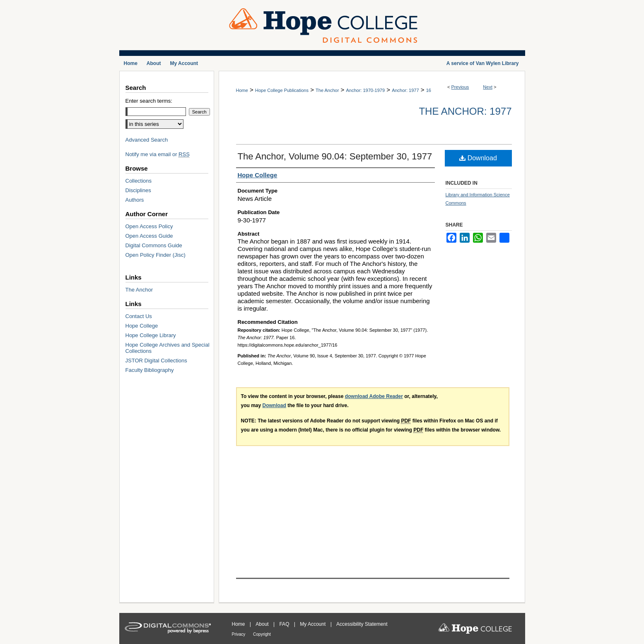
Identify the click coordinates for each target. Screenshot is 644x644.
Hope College (142, 326)
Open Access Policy (149, 226)
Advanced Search (147, 140)
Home (242, 90)
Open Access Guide (149, 236)
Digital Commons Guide (154, 245)
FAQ (285, 624)
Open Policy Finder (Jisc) (156, 255)
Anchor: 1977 (405, 90)
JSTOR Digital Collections (156, 361)
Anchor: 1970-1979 (365, 90)
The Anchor (327, 90)
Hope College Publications (282, 90)
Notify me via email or (158, 154)
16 (429, 90)
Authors (135, 200)
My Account (313, 624)
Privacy (239, 634)
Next (488, 87)
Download (478, 158)
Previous (460, 87)
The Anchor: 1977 (465, 111)
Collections (139, 181)
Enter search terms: (149, 101)
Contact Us (139, 316)
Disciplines (138, 190)
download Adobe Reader (374, 396)
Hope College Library (151, 335)
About (263, 624)
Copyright (262, 634)
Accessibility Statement (362, 624)
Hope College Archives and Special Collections (168, 348)
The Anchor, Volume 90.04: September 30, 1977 (335, 156)
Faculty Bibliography (150, 370)
